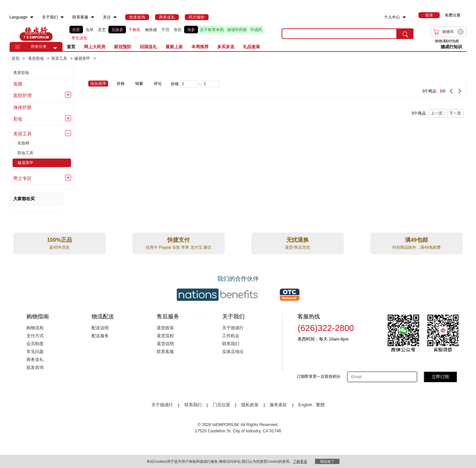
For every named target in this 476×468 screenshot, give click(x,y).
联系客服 (165, 352)
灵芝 (102, 30)
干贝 (165, 30)
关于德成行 (233, 328)
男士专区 (22, 178)
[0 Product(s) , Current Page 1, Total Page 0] (354, 88)
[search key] (339, 34)
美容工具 (22, 134)
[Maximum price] (211, 84)
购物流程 (35, 328)
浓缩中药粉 (237, 30)
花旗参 (117, 30)
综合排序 (98, 84)
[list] (170, 34)
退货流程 (165, 336)
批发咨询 (35, 368)
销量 (139, 84)
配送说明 (100, 328)
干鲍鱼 (135, 30)
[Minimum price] (189, 84)
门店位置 (221, 405)
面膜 (18, 84)
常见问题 (35, 352)
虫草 (90, 30)
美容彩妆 (21, 73)
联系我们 (231, 344)
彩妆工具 (25, 153)
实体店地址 (233, 352)
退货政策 (165, 328)
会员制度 (35, 344)
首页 (71, 47)
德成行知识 (451, 47)
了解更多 (300, 461)
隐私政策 (250, 405)
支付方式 (35, 336)
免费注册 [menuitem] (453, 15)
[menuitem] (32, 17)
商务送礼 (35, 360)
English (306, 405)
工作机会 (231, 336)
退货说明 (165, 344)
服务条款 (278, 405)
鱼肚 (178, 30)
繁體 (320, 405)
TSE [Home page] (36, 34)
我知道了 (327, 461)
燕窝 (76, 30)
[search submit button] (405, 34)
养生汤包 (79, 38)
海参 (191, 30)
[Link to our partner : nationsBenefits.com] (217, 295)
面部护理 (22, 95)
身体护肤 (22, 107)
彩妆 (18, 119)
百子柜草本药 (212, 30)
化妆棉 (23, 143)
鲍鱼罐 (151, 30)
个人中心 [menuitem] (392, 17)
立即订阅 (440, 377)
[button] (55, 48)
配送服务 (100, 336)
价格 (121, 84)
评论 (158, 84)
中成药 (256, 30)
